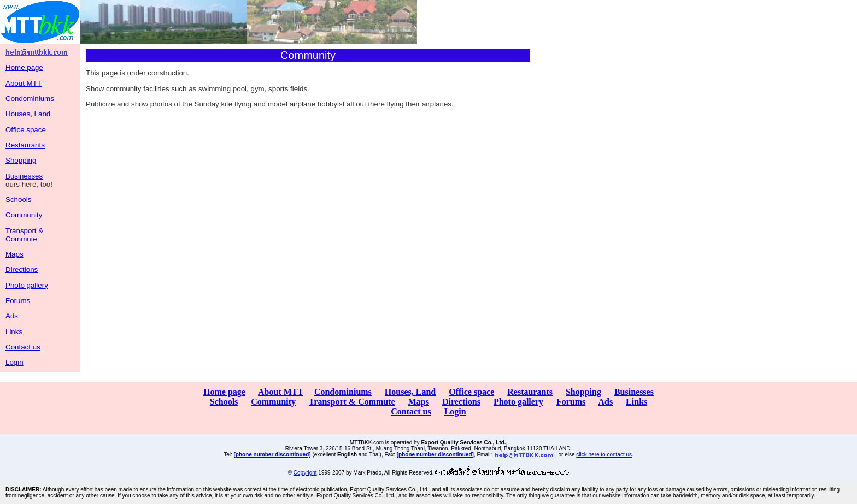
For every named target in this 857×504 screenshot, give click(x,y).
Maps (14, 254)
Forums (18, 301)
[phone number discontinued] (272, 455)
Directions (22, 269)
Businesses (24, 176)
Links (14, 332)
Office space (26, 130)
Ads (12, 316)
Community (24, 215)
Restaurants (25, 145)
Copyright (305, 473)
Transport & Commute (24, 235)
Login (14, 362)
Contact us (23, 347)
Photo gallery (27, 285)
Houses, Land (28, 114)
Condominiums (30, 99)
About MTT (24, 83)
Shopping (21, 160)
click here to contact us (604, 455)
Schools (18, 200)
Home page (24, 67)
